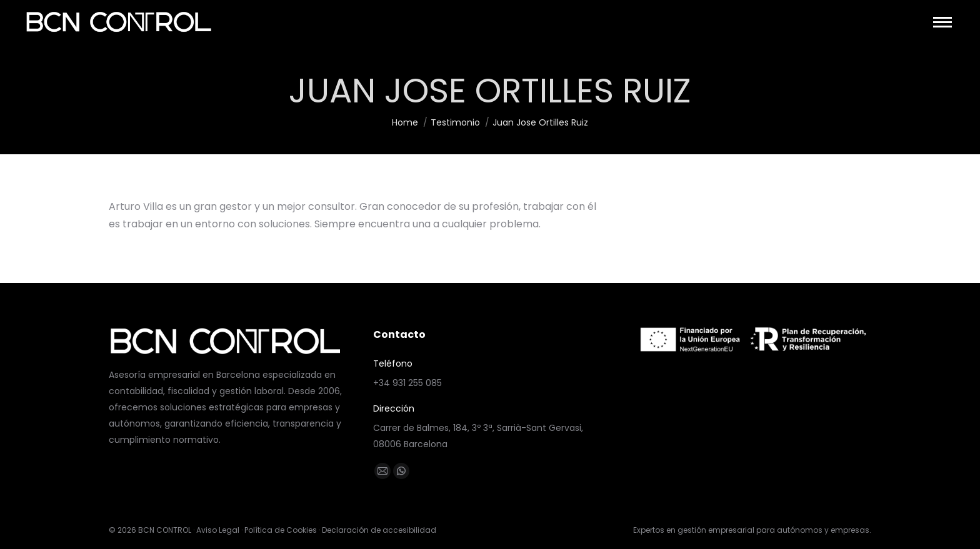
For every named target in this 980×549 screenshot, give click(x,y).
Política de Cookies (281, 530)
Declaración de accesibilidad (379, 530)
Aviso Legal (218, 530)
